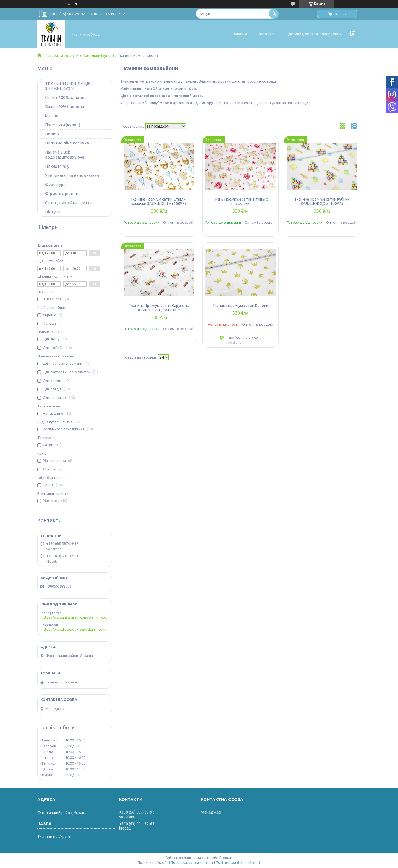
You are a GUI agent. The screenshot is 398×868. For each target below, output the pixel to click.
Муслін (52, 116)
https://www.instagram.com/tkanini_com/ (75, 617)
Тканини (239, 34)
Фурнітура (55, 184)
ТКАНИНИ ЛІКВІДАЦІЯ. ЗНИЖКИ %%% (68, 86)
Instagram (266, 34)
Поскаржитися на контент (192, 863)
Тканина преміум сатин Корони (240, 306)
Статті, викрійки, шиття (68, 203)
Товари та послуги (62, 56)
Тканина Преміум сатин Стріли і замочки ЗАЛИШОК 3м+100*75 (159, 201)
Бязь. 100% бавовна (65, 106)
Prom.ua (226, 858)
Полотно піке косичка (67, 143)
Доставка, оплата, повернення (314, 34)
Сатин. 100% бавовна (66, 97)
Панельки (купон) (98, 56)
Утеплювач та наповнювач (72, 175)
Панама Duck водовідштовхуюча (65, 155)
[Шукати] (274, 14)
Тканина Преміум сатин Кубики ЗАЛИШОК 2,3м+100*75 (322, 201)
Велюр (52, 134)
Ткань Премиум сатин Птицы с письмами (240, 201)
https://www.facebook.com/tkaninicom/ (74, 629)
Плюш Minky (57, 166)
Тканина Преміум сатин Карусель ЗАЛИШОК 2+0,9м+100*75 (159, 308)
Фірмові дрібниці (62, 194)
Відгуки (53, 212)
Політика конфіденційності (238, 863)
